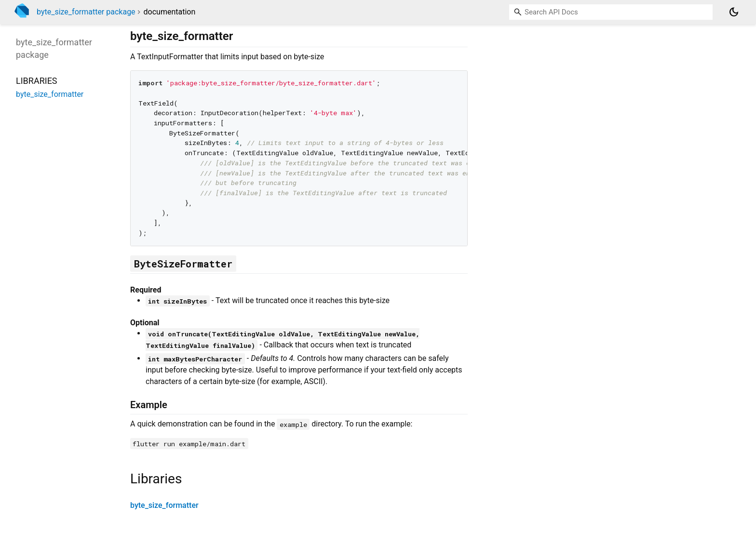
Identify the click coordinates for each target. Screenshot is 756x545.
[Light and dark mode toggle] (734, 12)
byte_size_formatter (164, 505)
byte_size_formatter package (86, 12)
